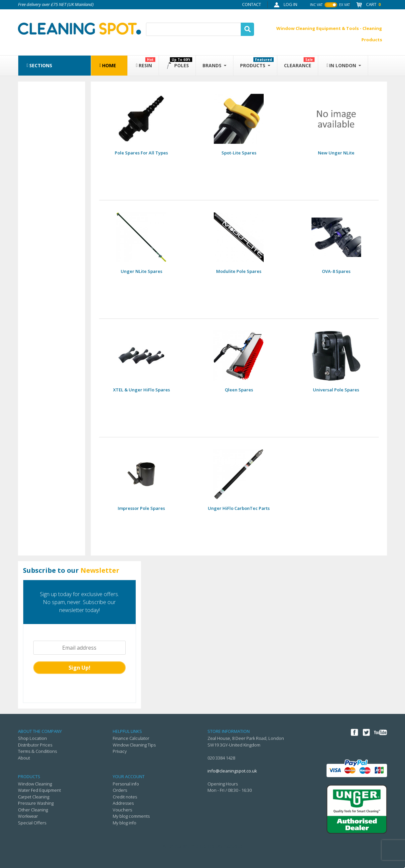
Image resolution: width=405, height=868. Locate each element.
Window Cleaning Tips (134, 745)
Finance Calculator (131, 738)
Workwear (28, 816)
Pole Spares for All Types (141, 153)
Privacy (120, 751)
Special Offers (32, 823)
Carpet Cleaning (34, 797)
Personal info (126, 784)
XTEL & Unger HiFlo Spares (141, 390)
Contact (252, 4)
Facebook (354, 733)
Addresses (123, 803)
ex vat (344, 5)
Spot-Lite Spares (239, 153)
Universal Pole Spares (336, 390)
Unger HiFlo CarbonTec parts (239, 508)
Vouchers (122, 810)
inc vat (316, 5)
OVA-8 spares (336, 271)
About (24, 758)
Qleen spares (239, 390)
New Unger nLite (336, 153)
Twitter (366, 733)
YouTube (381, 733)
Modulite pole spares (239, 271)
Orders (120, 790)
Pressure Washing (36, 803)
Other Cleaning (33, 810)
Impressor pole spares (141, 508)
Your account (129, 776)
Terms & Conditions (37, 751)
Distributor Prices (35, 745)
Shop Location (32, 738)
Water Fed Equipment (39, 790)
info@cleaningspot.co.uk (232, 771)
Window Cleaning (35, 784)
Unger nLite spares (141, 271)
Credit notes (125, 797)
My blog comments (131, 816)
